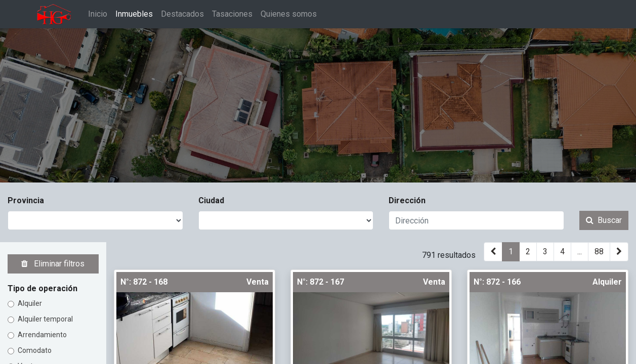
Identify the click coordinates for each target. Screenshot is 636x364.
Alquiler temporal (45, 319)
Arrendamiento (42, 335)
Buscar (604, 220)
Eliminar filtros (53, 264)
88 (599, 252)
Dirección (407, 200)
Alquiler (30, 303)
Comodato (35, 350)
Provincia (26, 200)
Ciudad (211, 200)
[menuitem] (98, 14)
